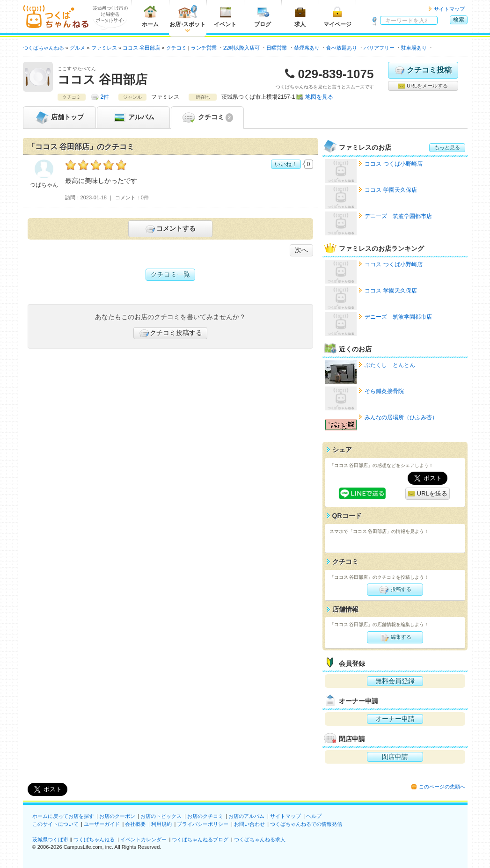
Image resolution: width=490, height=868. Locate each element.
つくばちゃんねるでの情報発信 (306, 824)
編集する (395, 637)
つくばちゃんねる (94, 839)
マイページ (337, 16)
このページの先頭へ (442, 787)
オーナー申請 (395, 719)
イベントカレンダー (143, 839)
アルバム (133, 117)
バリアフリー (379, 48)
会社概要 (135, 824)
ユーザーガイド (102, 824)
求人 (300, 16)
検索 (459, 20)
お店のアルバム (246, 816)
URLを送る (428, 494)
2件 (105, 97)
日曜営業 (277, 48)
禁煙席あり (307, 48)
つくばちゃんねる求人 (260, 839)
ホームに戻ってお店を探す (63, 816)
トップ (59, 117)
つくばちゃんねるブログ (200, 839)
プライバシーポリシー (203, 824)
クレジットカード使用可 (462, 48)
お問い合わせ (249, 824)
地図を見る (319, 97)
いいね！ (286, 164)
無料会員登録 (395, 681)
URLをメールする (423, 86)
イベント (225, 16)
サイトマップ (449, 9)
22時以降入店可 (241, 48)
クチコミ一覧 (170, 274)
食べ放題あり (342, 48)
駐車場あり (414, 48)
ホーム (150, 16)
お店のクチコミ (205, 816)
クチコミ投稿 (423, 70)
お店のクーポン (117, 816)
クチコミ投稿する (170, 333)
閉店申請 (395, 757)
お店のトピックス (161, 816)
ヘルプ (314, 816)
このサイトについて (55, 824)
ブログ (263, 16)
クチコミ (207, 117)
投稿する (395, 590)
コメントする (170, 229)
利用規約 (161, 824)
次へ (301, 250)
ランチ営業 (204, 48)
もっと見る (447, 147)
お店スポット (187, 16)
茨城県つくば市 (50, 839)
